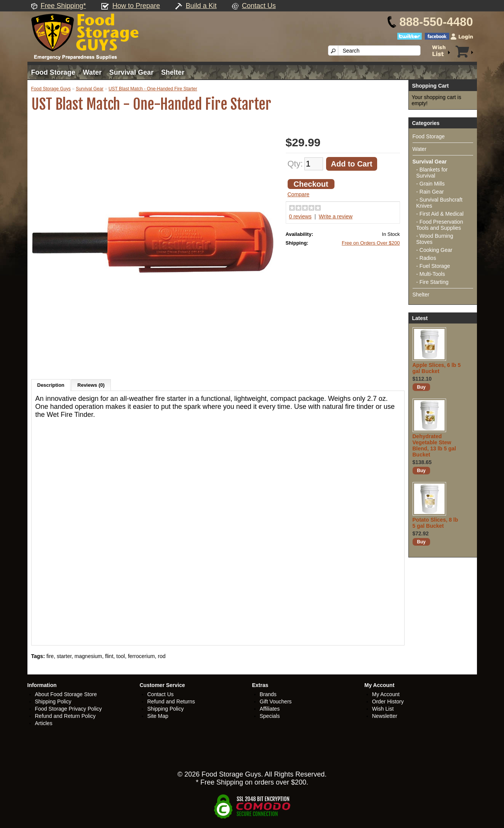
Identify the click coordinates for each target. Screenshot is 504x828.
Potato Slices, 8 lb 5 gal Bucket (435, 523)
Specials (270, 716)
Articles (44, 723)
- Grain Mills (431, 184)
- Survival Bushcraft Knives (439, 203)
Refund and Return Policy (66, 716)
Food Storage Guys (51, 89)
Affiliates (270, 709)
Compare (299, 194)
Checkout (311, 184)
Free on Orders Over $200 (371, 243)
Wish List (383, 709)
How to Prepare (136, 6)
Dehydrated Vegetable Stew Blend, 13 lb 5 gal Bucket (434, 445)
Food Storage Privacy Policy (69, 709)
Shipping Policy (53, 701)
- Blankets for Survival (432, 173)
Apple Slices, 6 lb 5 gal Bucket (437, 368)
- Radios (426, 258)
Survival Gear (131, 72)
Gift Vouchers (276, 701)
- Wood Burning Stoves (435, 239)
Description (51, 385)
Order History (388, 701)
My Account (386, 694)
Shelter (173, 72)
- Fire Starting (433, 282)
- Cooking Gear (434, 250)
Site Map (158, 716)
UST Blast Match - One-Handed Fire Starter (153, 89)
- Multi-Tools (431, 274)
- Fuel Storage (433, 266)
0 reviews (300, 216)
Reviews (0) (91, 385)
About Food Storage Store (66, 694)
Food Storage (53, 72)
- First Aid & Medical (440, 214)
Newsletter (385, 716)
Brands (268, 694)
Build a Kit (201, 6)
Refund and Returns (171, 701)
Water (92, 72)
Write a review (336, 216)
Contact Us (259, 6)
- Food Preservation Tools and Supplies (440, 225)
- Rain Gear (430, 192)
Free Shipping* (63, 6)
